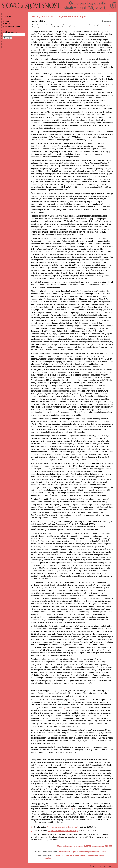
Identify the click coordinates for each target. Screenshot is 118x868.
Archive (7, 24)
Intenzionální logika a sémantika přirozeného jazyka (82, 852)
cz (112, 14)
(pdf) (110, 25)
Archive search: (10, 32)
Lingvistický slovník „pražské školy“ (63, 831)
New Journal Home (12, 26)
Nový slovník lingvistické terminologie (63, 827)
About (6, 21)
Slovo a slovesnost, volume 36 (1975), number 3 (79, 846)
